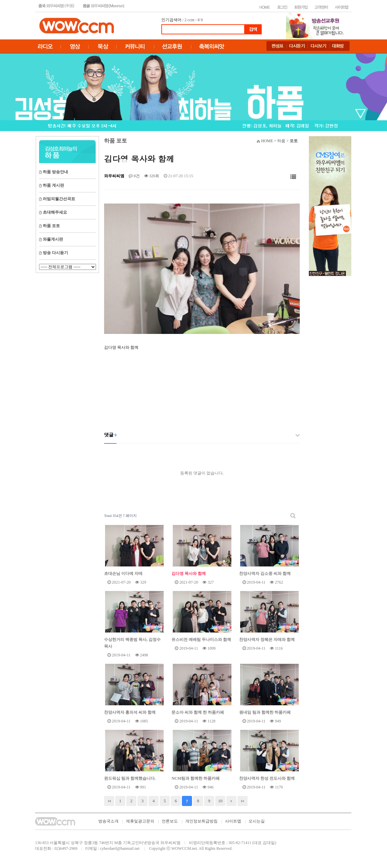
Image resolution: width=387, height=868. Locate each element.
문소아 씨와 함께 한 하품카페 (198, 712)
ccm (191, 20)
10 (220, 801)
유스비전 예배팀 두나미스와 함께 (201, 640)
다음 (231, 801)
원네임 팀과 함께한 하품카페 (265, 712)
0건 (134, 176)
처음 (109, 801)
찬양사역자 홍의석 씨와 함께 (130, 712)
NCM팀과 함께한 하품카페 (196, 778)
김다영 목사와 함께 (189, 573)
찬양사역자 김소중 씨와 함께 (265, 573)
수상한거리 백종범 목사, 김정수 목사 (132, 643)
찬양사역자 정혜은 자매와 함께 (267, 640)
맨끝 (243, 801)
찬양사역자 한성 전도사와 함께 (267, 778)
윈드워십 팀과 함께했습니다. (130, 778)
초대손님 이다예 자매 (123, 573)
